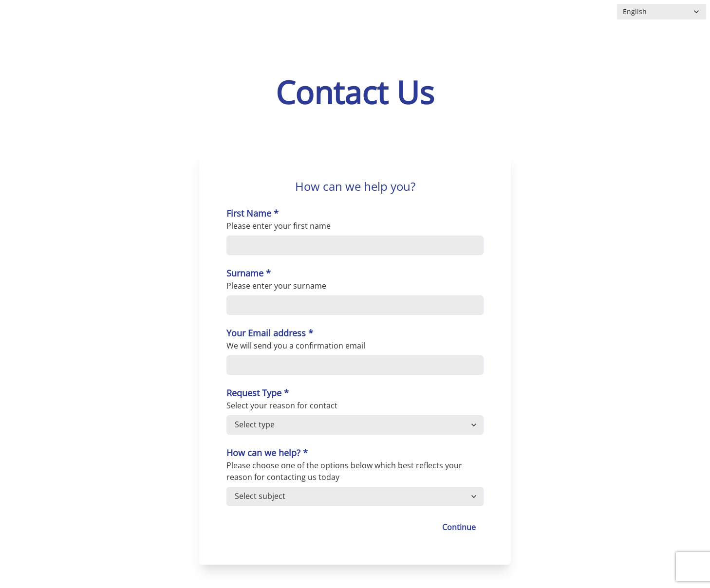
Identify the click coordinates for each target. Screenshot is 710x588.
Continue (459, 527)
